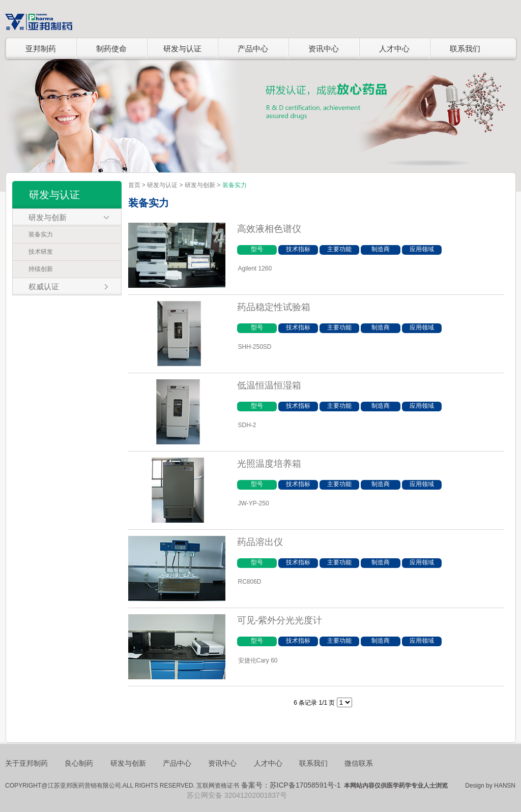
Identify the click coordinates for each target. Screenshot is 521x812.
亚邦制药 (41, 49)
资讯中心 (324, 49)
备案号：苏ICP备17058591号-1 (291, 785)
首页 (134, 185)
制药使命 (111, 49)
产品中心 (253, 49)
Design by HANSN (490, 786)
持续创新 (41, 269)
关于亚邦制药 (26, 763)
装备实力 (41, 234)
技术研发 (41, 252)
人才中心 (394, 49)
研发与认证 (182, 49)
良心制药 (79, 763)
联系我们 (465, 49)
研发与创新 (200, 185)
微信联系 (359, 763)
